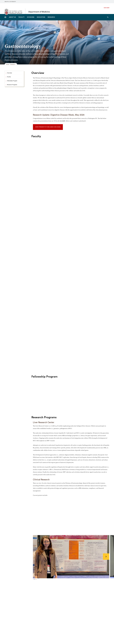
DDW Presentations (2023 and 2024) (48, 127)
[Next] (106, 557)
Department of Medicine (39, 9)
